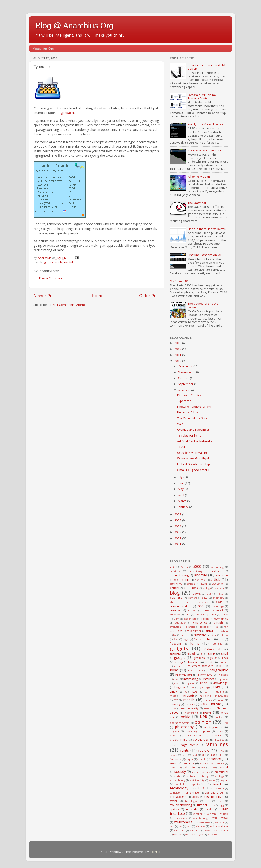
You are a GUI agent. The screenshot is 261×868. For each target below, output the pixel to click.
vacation (198, 814)
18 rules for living (189, 435)
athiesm (191, 584)
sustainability (197, 780)
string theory (177, 780)
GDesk (191, 654)
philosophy (184, 727)
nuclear (219, 717)
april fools (201, 580)
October (184, 378)
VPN (215, 818)
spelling (206, 772)
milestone (205, 696)
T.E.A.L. (182, 447)
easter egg (190, 619)
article (215, 579)
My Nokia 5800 (180, 281)
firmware (200, 635)
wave (225, 818)
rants (185, 750)
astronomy (176, 584)
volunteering (200, 818)
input (176, 679)
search (174, 763)
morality (175, 704)
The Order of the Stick (192, 418)
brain (210, 594)
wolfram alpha (219, 826)
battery (174, 588)
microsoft (187, 696)
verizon (211, 814)
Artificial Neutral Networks (195, 441)
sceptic (189, 759)
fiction (224, 631)
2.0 (172, 567)
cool (201, 606)
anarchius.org (179, 575)
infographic (218, 670)
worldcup (195, 830)
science (215, 759)
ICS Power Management (204, 150)
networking (191, 713)
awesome (218, 584)
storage (206, 776)
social (224, 767)
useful (68, 262)
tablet (217, 784)
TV (214, 805)
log (185, 692)
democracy (201, 614)
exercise (190, 627)
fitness (224, 635)
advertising (196, 571)
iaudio (178, 666)
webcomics (183, 822)
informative (205, 675)
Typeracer (184, 401)
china (173, 602)
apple (186, 580)
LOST (196, 692)
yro (201, 834)
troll (220, 801)
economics (221, 619)
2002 (178, 538)
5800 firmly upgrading (192, 453)
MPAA (204, 704)
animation (222, 575)
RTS (222, 755)
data (187, 614)
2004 (178, 526)
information (184, 675)
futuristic (217, 644)
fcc (180, 631)
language (180, 687)
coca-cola (203, 602)
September (186, 384)
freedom (175, 644)
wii (181, 826)
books (197, 594)
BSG (221, 594)
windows (201, 826)
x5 (216, 830)
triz (208, 801)
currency (175, 614)
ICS (221, 666)
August (183, 390)
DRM (176, 619)
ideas (174, 670)
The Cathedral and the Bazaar (203, 305)
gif (202, 654)
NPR (203, 717)
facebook (206, 627)
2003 (178, 532)
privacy (216, 735)
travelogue (191, 801)
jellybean (190, 683)
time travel (193, 793)
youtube (190, 834)
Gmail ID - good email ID (194, 470)
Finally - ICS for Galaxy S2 (205, 124)
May (181, 489)
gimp (211, 653)
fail (217, 627)
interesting (191, 679)
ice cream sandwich (200, 666)
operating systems (180, 723)
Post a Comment (51, 278)
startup (178, 776)
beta (195, 588)
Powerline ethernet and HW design (207, 67)
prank (173, 735)
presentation (194, 735)
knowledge (220, 683)
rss (213, 755)
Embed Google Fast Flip (194, 464)
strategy (219, 776)
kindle (204, 683)
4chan (184, 567)
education (181, 623)
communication (181, 606)
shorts (221, 763)
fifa (175, 635)
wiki (189, 826)
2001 (178, 544)
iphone (224, 679)
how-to (209, 662)
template (175, 793)
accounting (217, 567)
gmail (224, 654)
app (176, 580)
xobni (225, 830)
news (207, 712)
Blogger (155, 852)
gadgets (179, 648)
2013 (178, 343)
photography (213, 727)
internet (209, 679)
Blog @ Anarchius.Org (75, 26)
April (181, 495)
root (194, 755)
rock (185, 755)
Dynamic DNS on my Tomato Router (202, 96)
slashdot (190, 767)
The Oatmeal (197, 203)
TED (201, 788)
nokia (186, 717)
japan (177, 683)
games (49, 262)
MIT (176, 700)
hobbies (194, 662)
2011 (178, 355)
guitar (213, 658)
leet (192, 687)
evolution (175, 627)
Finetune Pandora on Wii (205, 255)
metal (173, 696)
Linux (174, 691)
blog (175, 593)
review (204, 750)
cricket (192, 610)
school (201, 759)
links (217, 687)
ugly (222, 805)
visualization (181, 818)
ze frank (212, 834)
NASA (173, 708)
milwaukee (221, 696)
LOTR (207, 692)
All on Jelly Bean (199, 177)
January (184, 507)
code (219, 602)
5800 (197, 567)
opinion (203, 722)
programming (179, 740)
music (216, 704)
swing (212, 780)
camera (193, 598)
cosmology (218, 606)
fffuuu (210, 631)
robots (174, 755)
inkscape (223, 675)
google (180, 658)
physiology (191, 731)
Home (98, 296)
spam (195, 772)
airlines (217, 571)
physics (175, 731)
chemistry (218, 598)
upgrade (192, 809)
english (218, 623)
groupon (199, 658)
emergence (200, 623)
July (181, 477)
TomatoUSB (178, 797)
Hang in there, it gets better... (208, 229)
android (201, 575)
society (180, 772)
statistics (192, 776)
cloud (187, 602)
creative (175, 610)
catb (205, 598)
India (201, 670)
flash (176, 639)
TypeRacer (67, 113)
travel (173, 801)
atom (204, 584)
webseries (205, 822)
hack (225, 658)
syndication (199, 784)
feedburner (194, 631)
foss (210, 639)
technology (179, 788)
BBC (186, 588)
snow (213, 767)
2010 (178, 361)
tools (59, 262)
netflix (208, 708)
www (207, 830)
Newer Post (45, 296)
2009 (178, 514)
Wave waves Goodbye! (193, 458)
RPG (204, 755)
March (183, 501)
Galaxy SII (213, 649)
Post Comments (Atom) (68, 305)
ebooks (205, 619)
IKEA (190, 670)
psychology (201, 739)
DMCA (224, 614)
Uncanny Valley (188, 412)
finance (185, 635)
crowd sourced (213, 610)
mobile (189, 700)
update (174, 809)
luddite (220, 692)
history (178, 662)
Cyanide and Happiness (193, 430)
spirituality (221, 772)
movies (190, 704)
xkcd (180, 424)
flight (186, 639)
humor (224, 662)
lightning (204, 687)
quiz (172, 745)
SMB (203, 767)
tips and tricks (214, 793)
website (220, 822)
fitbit (214, 635)
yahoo (177, 834)
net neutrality (190, 708)
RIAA (221, 751)
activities (175, 571)
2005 (178, 520)
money (208, 700)
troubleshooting (181, 805)
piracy (220, 731)
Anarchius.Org (43, 48)
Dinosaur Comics (189, 395)
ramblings (217, 744)
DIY (214, 614)
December (186, 366)
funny (195, 643)
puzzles (220, 740)
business (176, 598)
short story (206, 763)
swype (224, 780)
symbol (180, 784)
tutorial (202, 805)
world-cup (179, 830)
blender (220, 588)
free (221, 639)
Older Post (150, 296)
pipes (207, 731)
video (224, 814)
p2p (225, 723)
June (181, 483)
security (189, 763)
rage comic (189, 745)
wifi (172, 826)
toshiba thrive (214, 797)
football (198, 639)
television (218, 788)
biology (207, 588)
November (186, 372)
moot (220, 700)
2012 (178, 349)
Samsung (175, 759)
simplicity (175, 767)
